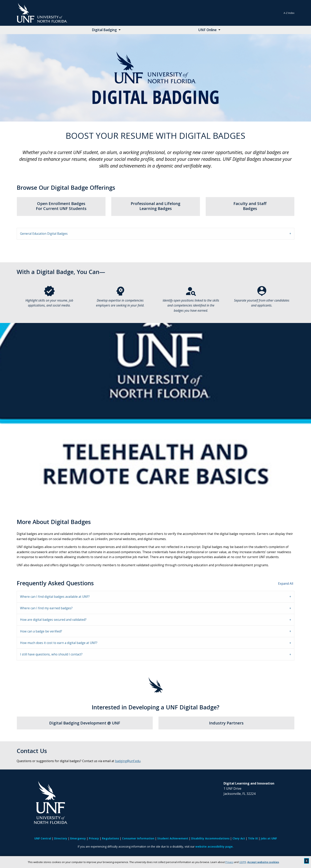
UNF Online (207, 30)
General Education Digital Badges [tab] (44, 234)
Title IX (253, 838)
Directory (61, 838)
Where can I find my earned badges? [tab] (46, 608)
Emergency (78, 838)
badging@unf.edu (128, 761)
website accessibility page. (214, 846)
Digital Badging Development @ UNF (85, 723)
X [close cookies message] (307, 861)
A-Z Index (289, 13)
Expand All (286, 584)
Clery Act (239, 838)
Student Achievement (173, 838)
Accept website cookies (263, 862)
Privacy (229, 862)
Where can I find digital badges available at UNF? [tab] (55, 597)
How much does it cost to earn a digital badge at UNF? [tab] (59, 643)
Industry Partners (226, 723)
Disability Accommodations (210, 838)
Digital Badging (104, 30)
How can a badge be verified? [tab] (41, 631)
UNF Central (43, 838)
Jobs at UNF (269, 838)
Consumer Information (138, 838)
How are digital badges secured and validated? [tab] (53, 620)
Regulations (110, 838)
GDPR (243, 862)
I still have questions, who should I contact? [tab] (51, 654)
